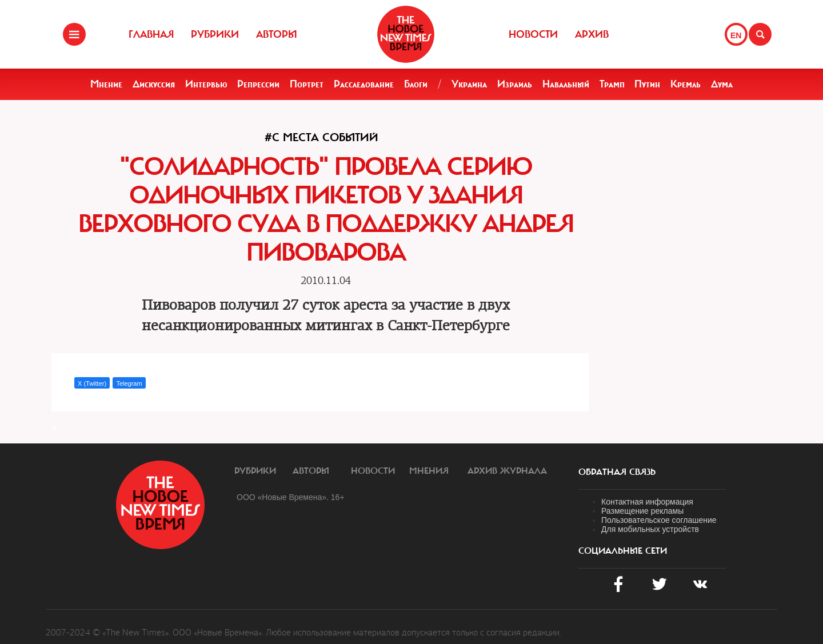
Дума (722, 84)
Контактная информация (647, 502)
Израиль (515, 84)
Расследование (364, 84)
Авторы (277, 34)
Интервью (206, 84)
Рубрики (215, 34)
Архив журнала (507, 471)
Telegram (129, 383)
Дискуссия (154, 84)
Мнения (429, 471)
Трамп (612, 84)
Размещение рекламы (642, 511)
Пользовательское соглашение (659, 520)
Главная (151, 34)
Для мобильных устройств (650, 529)
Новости (533, 34)
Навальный (566, 84)
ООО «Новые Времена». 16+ (291, 497)
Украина (469, 84)
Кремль (686, 84)
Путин (647, 84)
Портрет (307, 84)
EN (736, 35)
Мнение (106, 84)
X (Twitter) (92, 383)
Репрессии (258, 84)
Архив (592, 34)
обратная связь (617, 472)
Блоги (416, 84)
